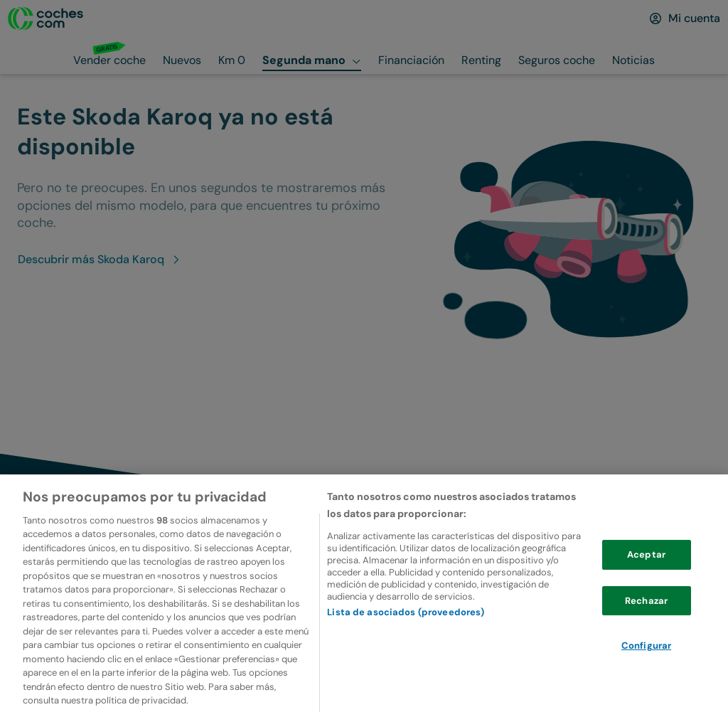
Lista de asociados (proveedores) (406, 634)
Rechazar (646, 623)
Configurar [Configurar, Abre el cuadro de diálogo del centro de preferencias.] (646, 668)
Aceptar (646, 577)
